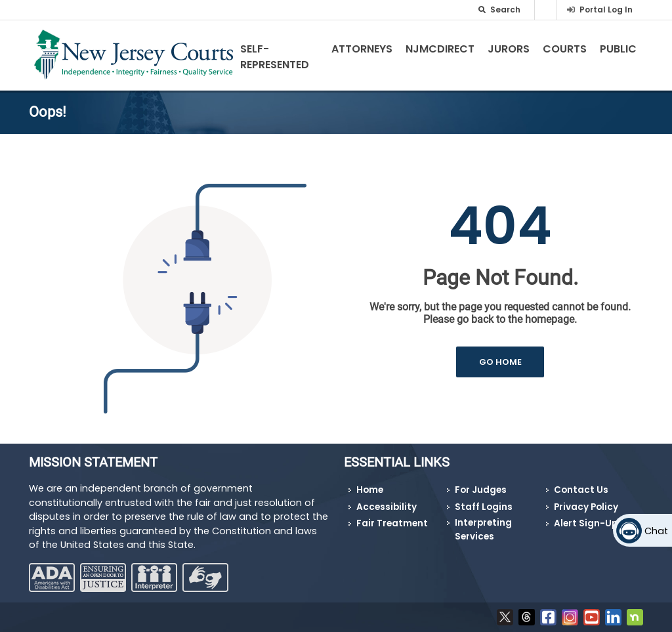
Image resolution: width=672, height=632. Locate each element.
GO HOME (500, 362)
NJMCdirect (440, 49)
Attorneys (362, 49)
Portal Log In (606, 10)
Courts (565, 49)
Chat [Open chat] (656, 531)
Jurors (509, 49)
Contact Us (581, 490)
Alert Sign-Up (586, 523)
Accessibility (387, 507)
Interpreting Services (483, 529)
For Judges (481, 490)
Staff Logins (484, 507)
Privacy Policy (586, 507)
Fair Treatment (392, 523)
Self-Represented (275, 57)
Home (370, 490)
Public (618, 49)
